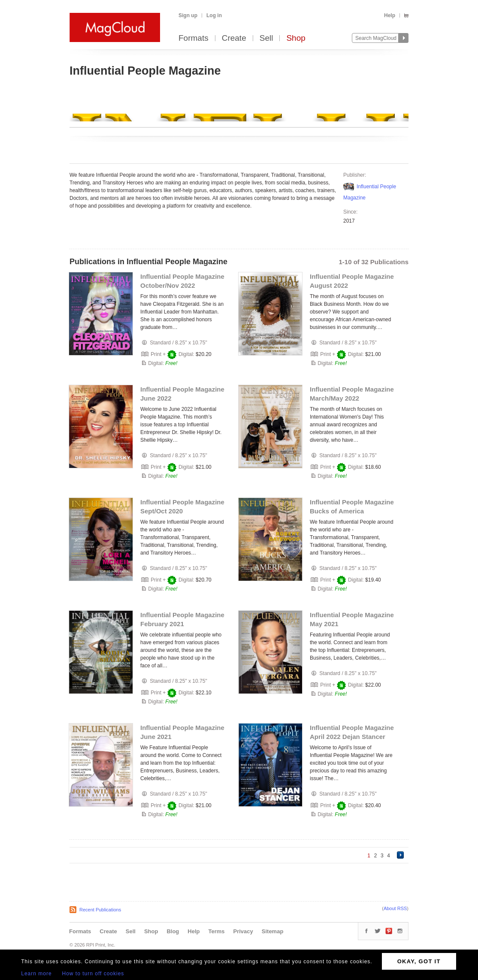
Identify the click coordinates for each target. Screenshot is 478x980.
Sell (266, 38)
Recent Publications (100, 910)
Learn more (36, 974)
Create (234, 38)
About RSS (395, 908)
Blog (173, 931)
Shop (296, 38)
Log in (214, 15)
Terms (216, 931)
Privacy (243, 931)
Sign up (188, 15)
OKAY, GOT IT (419, 961)
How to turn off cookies (93, 974)
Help (390, 15)
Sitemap (273, 931)
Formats (194, 38)
